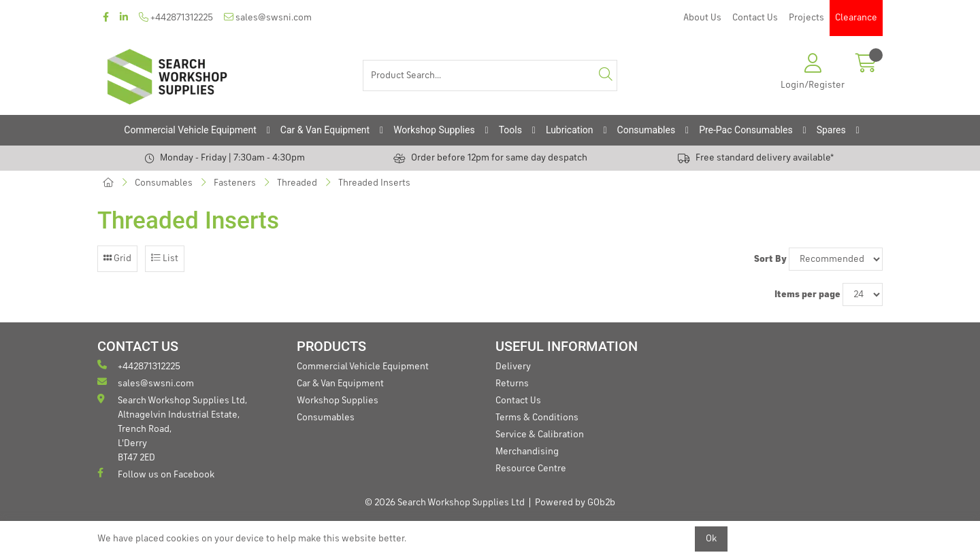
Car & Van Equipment (325, 130)
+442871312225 (176, 17)
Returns (512, 384)
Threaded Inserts (374, 183)
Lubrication (570, 130)
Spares (831, 130)
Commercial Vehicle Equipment (190, 130)
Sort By (770, 259)
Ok (711, 539)
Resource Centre (531, 469)
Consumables (647, 130)
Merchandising (527, 452)
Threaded (297, 183)
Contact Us (755, 18)
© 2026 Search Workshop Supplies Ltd (445, 503)
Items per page (807, 294)
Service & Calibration (540, 435)
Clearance (856, 18)
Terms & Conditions (537, 418)
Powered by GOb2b (575, 503)
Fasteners (235, 183)
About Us (702, 18)
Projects (806, 18)
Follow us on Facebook (156, 474)
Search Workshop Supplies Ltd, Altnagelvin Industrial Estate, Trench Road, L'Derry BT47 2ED (172, 428)
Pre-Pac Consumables (746, 130)
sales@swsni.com (268, 17)
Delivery (513, 367)
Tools (510, 130)
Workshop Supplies (434, 130)
